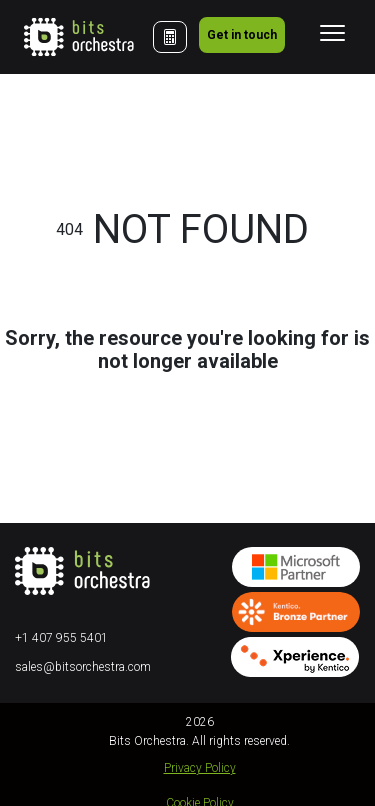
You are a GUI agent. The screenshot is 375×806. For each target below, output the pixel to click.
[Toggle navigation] (332, 33)
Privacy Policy (200, 768)
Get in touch (242, 35)
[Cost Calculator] (170, 37)
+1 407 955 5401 (61, 638)
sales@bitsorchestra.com (83, 667)
